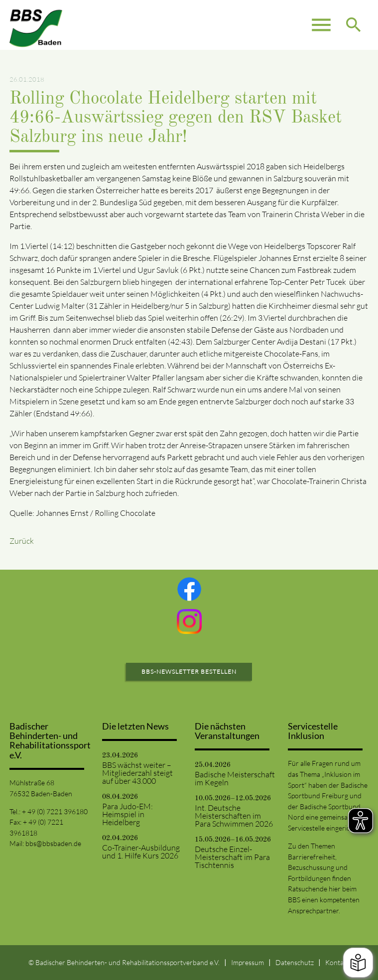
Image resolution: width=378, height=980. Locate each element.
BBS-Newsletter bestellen (189, 672)
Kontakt (337, 962)
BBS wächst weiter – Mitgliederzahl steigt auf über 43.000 (137, 773)
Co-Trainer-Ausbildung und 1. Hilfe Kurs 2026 (141, 852)
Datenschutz (295, 962)
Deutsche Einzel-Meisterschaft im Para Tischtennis (232, 857)
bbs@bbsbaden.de (53, 843)
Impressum (248, 962)
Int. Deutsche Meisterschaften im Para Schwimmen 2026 (234, 816)
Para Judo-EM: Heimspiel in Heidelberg (127, 814)
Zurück (22, 541)
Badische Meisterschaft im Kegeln (235, 778)
